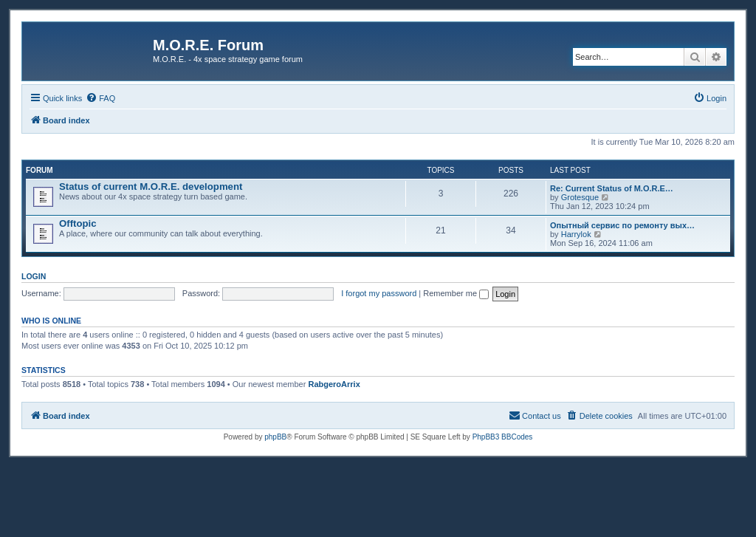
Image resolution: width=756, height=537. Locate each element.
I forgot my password (379, 293)
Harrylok (576, 234)
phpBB (275, 437)
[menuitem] (100, 98)
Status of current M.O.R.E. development (151, 187)
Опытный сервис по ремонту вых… (622, 225)
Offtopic (78, 223)
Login (34, 276)
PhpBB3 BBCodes (503, 437)
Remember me (456, 293)
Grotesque (580, 197)
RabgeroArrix (334, 384)
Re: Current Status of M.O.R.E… (612, 188)
